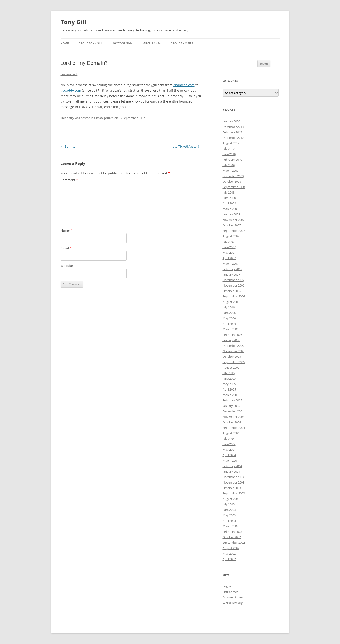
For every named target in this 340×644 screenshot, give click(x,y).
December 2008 (233, 176)
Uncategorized (104, 118)
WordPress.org (233, 603)
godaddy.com (71, 90)
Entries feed (231, 592)
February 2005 (232, 400)
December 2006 (233, 280)
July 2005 (229, 373)
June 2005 (229, 378)
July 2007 (229, 242)
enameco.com (184, 85)
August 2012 (231, 143)
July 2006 (229, 307)
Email (66, 248)
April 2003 (229, 521)
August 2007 (231, 236)
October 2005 (232, 357)
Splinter (69, 146)
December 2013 (233, 127)
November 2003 (233, 482)
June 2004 (229, 444)
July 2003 (229, 504)
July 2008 (229, 192)
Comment (69, 180)
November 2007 (233, 220)
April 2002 (229, 559)
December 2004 (233, 411)
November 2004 (233, 417)
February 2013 (232, 132)
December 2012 (233, 138)
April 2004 (229, 455)
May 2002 (229, 553)
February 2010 (232, 160)
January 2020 (231, 121)
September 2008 (234, 187)
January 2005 (231, 406)
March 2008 (231, 209)
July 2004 (229, 439)
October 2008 (232, 181)
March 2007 (231, 264)
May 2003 (229, 515)
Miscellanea (152, 43)
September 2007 (234, 231)
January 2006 (231, 340)
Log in (227, 586)
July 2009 (229, 165)
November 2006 (233, 285)
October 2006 (232, 291)
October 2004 (232, 422)
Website (67, 266)
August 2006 (231, 302)
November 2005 (233, 351)
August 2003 (231, 499)
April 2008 (229, 203)
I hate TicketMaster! (186, 146)
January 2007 (231, 274)
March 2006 (231, 329)
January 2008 (231, 214)
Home (65, 43)
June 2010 (229, 154)
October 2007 (232, 225)
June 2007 (229, 247)
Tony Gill (73, 22)
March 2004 (231, 460)
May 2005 (229, 384)
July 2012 (229, 149)
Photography (122, 43)
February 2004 (232, 466)
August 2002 (231, 548)
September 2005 (234, 362)
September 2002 (234, 543)
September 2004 (234, 428)
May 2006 (229, 318)
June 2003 (229, 510)
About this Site (182, 43)
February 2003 (232, 532)
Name (66, 230)
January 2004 (231, 471)
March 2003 (231, 526)
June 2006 (229, 313)
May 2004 (229, 450)
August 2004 (231, 433)
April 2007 (229, 258)
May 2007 (229, 253)
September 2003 (234, 493)
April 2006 (229, 324)
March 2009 (231, 171)
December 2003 (233, 477)
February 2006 (232, 335)
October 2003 (232, 488)
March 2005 (231, 395)
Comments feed (233, 597)
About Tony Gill (91, 43)
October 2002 (232, 537)
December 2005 (233, 346)
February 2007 (232, 269)
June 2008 (229, 198)
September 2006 (234, 296)
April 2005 (229, 389)
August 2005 (231, 367)
